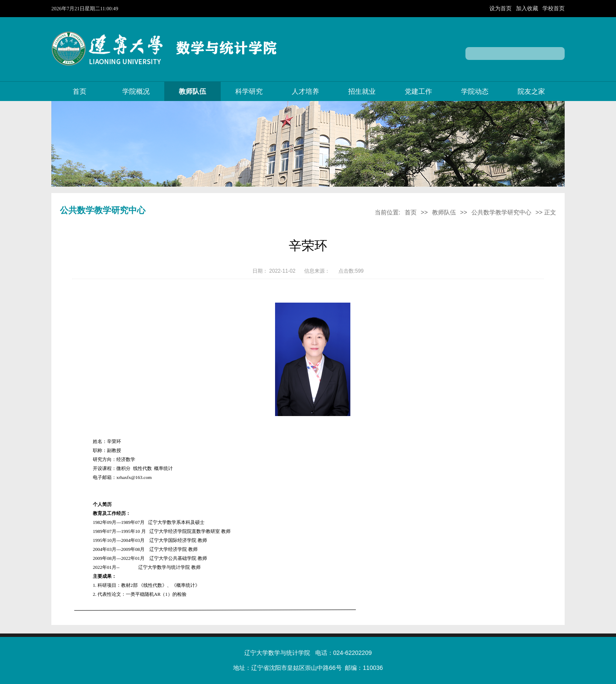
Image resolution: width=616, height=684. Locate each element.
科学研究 (249, 91)
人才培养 (305, 91)
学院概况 (136, 91)
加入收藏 (528, 8)
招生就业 (362, 91)
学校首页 (554, 8)
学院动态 (475, 91)
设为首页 (501, 8)
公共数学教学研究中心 (501, 212)
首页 (80, 91)
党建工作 (418, 91)
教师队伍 (192, 91)
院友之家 (531, 91)
